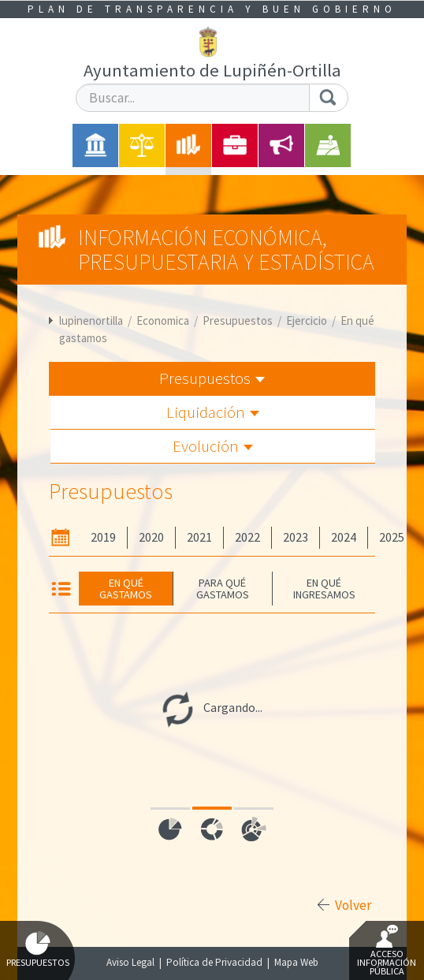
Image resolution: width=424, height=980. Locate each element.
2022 (247, 537)
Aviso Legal (130, 962)
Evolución (213, 446)
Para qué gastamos (223, 588)
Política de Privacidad (214, 962)
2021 (199, 537)
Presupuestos (238, 320)
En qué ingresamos (324, 588)
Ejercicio (307, 320)
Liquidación (213, 412)
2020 (151, 537)
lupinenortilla (91, 320)
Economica (163, 320)
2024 (344, 537)
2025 (392, 537)
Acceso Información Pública (387, 951)
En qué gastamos (126, 588)
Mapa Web (296, 962)
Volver (353, 905)
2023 (296, 537)
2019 (103, 537)
